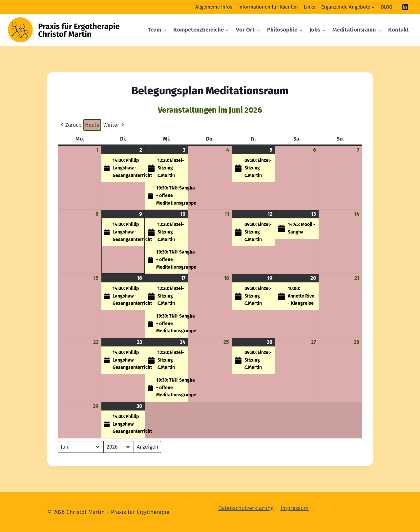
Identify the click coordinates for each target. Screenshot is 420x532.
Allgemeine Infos (214, 7)
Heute (92, 125)
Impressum (295, 508)
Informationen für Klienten (268, 7)
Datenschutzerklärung (246, 508)
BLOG (387, 7)
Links (310, 7)
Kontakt (399, 30)
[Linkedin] (405, 7)
